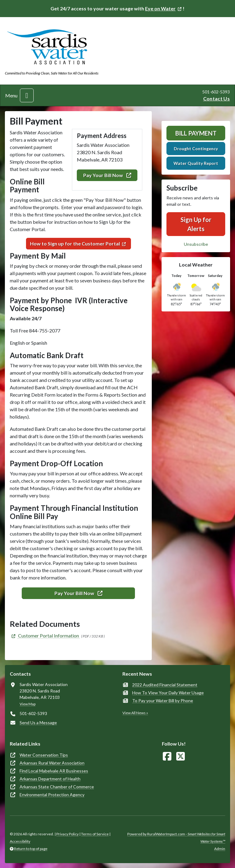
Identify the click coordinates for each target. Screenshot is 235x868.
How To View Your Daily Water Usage (168, 693)
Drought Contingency (196, 149)
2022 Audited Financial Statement (165, 685)
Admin (220, 849)
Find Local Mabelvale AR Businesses (54, 771)
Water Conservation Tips (44, 755)
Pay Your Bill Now (107, 175)
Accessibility (20, 841)
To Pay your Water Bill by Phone (163, 701)
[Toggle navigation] (27, 95)
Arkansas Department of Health (50, 779)
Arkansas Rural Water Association (52, 763)
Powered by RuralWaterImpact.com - (176, 838)
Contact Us (216, 98)
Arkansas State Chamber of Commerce (57, 787)
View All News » (135, 713)
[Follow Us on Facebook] (167, 756)
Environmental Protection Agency (52, 795)
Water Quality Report (196, 163)
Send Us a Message (38, 723)
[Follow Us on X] (181, 756)
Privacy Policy (67, 834)
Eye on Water (160, 8)
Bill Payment (196, 133)
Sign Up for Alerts (196, 224)
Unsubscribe (196, 244)
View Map (28, 704)
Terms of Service (95, 834)
